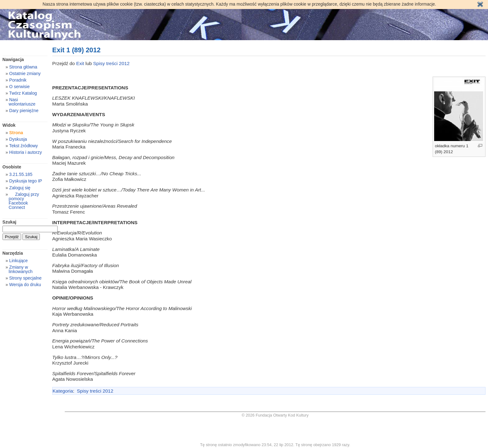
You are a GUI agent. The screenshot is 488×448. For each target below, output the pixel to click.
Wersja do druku (25, 285)
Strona (16, 133)
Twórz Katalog (23, 93)
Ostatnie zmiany (25, 73)
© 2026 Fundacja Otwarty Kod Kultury (275, 415)
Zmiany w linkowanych (21, 269)
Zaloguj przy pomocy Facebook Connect (24, 201)
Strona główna (23, 67)
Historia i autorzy (26, 152)
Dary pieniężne (24, 111)
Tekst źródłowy (23, 146)
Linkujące (19, 261)
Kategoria (63, 391)
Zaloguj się (20, 188)
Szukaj (9, 222)
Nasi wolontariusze (22, 102)
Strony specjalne (26, 278)
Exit (81, 63)
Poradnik (18, 80)
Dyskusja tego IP (26, 181)
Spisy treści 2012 (111, 63)
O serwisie (20, 87)
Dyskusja (18, 139)
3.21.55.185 (21, 174)
